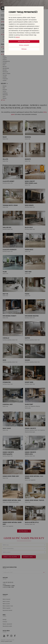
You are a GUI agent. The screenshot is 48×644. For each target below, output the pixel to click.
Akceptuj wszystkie (24, 41)
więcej (18, 37)
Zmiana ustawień (24, 45)
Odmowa (24, 49)
